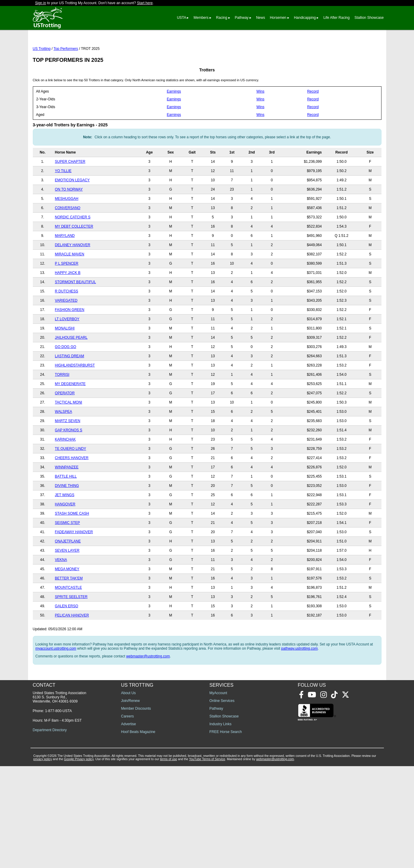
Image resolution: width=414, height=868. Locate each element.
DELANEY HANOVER (73, 272)
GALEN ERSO (67, 633)
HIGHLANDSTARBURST (75, 392)
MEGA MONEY (67, 596)
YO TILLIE (63, 197)
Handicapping (305, 18)
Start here (145, 3)
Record (313, 118)
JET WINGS (65, 522)
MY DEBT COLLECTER (74, 253)
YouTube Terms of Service (207, 861)
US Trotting (42, 75)
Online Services (222, 803)
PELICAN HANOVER (72, 642)
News (261, 18)
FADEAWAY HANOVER (74, 559)
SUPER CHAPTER (70, 188)
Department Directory (50, 832)
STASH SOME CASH (72, 540)
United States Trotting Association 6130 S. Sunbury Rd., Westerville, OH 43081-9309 (60, 799)
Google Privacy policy (79, 861)
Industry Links (221, 826)
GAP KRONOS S (69, 457)
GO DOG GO (66, 373)
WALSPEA (64, 438)
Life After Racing (336, 18)
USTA (181, 18)
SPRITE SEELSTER (71, 623)
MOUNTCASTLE (69, 614)
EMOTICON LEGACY (72, 207)
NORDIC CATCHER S (73, 244)
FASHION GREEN (70, 336)
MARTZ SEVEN (68, 447)
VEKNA (61, 586)
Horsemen (278, 18)
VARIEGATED (66, 327)
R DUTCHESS (67, 318)
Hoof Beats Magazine (138, 834)
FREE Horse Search (226, 834)
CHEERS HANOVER (72, 484)
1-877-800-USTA (59, 813)
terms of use (168, 861)
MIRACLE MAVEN (70, 281)
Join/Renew (131, 803)
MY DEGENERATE (70, 410)
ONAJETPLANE (68, 568)
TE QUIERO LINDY (71, 475)
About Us (128, 795)
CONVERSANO (68, 234)
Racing (222, 18)
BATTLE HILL (66, 503)
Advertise (129, 826)
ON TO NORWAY (69, 216)
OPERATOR (65, 420)
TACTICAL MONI (69, 429)
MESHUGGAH (67, 225)
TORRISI (62, 401)
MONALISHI (65, 355)
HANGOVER (65, 531)
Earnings (174, 118)
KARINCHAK (65, 466)
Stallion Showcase (369, 18)
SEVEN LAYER (67, 577)
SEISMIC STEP (67, 549)
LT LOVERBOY (67, 346)
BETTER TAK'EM (69, 605)
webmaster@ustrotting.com (148, 683)
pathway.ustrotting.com (300, 675)
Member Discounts (136, 810)
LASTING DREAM (70, 383)
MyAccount (218, 795)
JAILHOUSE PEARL (71, 364)
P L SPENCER (67, 290)
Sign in (41, 3)
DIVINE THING (67, 512)
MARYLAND (65, 262)
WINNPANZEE (67, 494)
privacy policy (43, 861)
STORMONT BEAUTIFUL (76, 309)
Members (201, 18)
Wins (260, 118)
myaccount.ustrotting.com (56, 675)
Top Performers (66, 75)
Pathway (242, 18)
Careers (128, 818)
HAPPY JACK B (68, 299)
